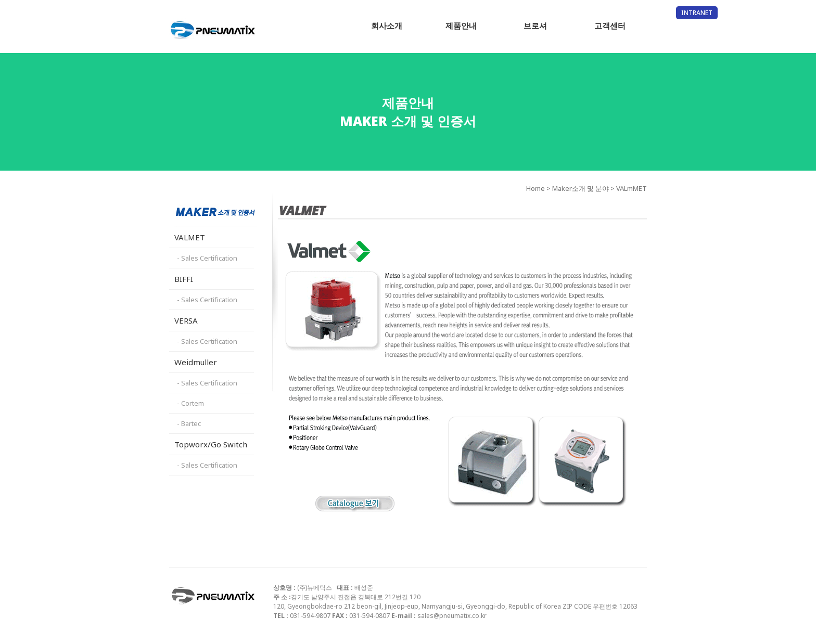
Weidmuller (196, 362)
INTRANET (697, 13)
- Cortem (190, 403)
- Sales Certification (207, 258)
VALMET (190, 237)
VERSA (186, 320)
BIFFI (184, 279)
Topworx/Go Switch (211, 444)
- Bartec (189, 423)
